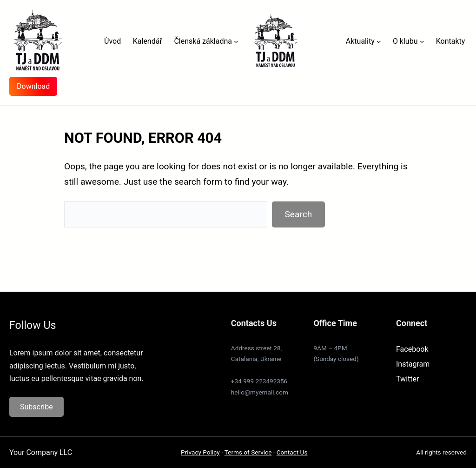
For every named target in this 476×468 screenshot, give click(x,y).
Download (33, 86)
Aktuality (360, 41)
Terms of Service (248, 452)
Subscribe (36, 407)
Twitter (407, 379)
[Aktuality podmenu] (379, 41)
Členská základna (203, 41)
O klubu (405, 41)
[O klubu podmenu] (422, 41)
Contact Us (292, 452)
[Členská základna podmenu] (236, 41)
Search (298, 214)
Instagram (413, 364)
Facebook (412, 349)
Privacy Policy (200, 452)
